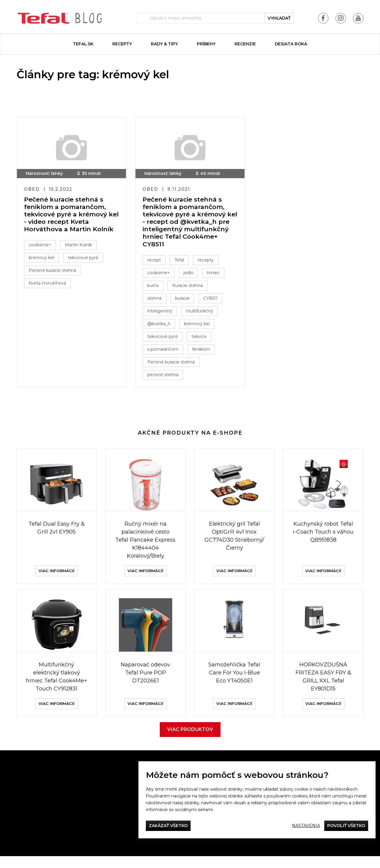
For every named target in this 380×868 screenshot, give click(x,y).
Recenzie (245, 44)
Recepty (122, 44)
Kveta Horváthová (49, 285)
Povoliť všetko (346, 826)
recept (156, 262)
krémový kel (43, 259)
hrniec (215, 275)
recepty (207, 262)
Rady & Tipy (164, 44)
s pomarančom (165, 351)
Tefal (181, 262)
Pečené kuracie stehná (54, 272)
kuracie (184, 300)
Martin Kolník (80, 247)
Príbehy (206, 44)
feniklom (203, 351)
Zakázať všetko (168, 826)
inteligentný (162, 313)
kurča (155, 287)
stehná (156, 300)
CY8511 (212, 300)
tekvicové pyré (85, 259)
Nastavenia (306, 826)
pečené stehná (165, 376)
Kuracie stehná (189, 287)
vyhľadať (279, 18)
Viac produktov (190, 741)
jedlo (190, 275)
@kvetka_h (161, 325)
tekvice (201, 338)
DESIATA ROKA (291, 44)
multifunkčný (201, 313)
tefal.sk (83, 44)
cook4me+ (42, 247)
